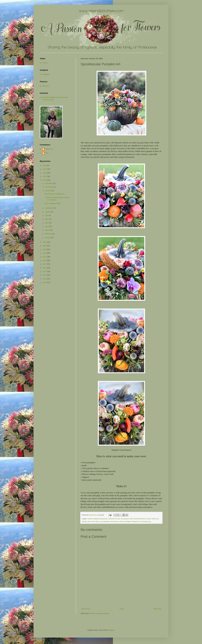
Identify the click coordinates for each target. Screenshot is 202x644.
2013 (45, 271)
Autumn (90, 519)
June (47, 219)
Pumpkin (128, 521)
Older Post (157, 609)
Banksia (96, 519)
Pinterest (45, 86)
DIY (131, 519)
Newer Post (86, 609)
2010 (45, 282)
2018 (45, 253)
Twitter (45, 63)
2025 (45, 169)
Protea (122, 521)
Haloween (155, 519)
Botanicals (104, 519)
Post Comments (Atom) (100, 613)
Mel (47, 153)
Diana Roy (49, 149)
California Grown (114, 519)
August (48, 212)
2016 (45, 260)
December (49, 183)
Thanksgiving (146, 521)
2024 (45, 173)
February (49, 234)
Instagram (46, 74)
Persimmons (115, 521)
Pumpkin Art (136, 521)
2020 (45, 246)
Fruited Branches (139, 519)
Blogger (111, 630)
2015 (45, 264)
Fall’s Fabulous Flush (53, 203)
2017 (45, 257)
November (49, 187)
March (48, 230)
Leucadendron (105, 521)
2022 (45, 180)
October (48, 191)
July (47, 215)
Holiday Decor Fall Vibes (90, 521)
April (47, 226)
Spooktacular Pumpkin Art (55, 194)
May (47, 223)
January (48, 237)
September (49, 208)
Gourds (148, 519)
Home (122, 609)
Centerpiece (125, 519)
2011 (45, 279)
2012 (45, 275)
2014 (45, 268)
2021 (45, 242)
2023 (45, 176)
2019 (45, 249)
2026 (45, 165)
